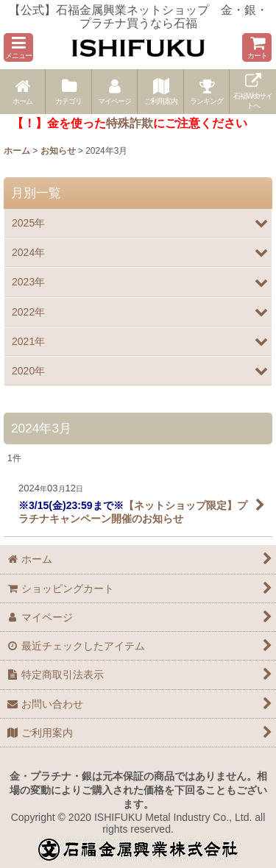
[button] (18, 47)
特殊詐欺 (130, 123)
